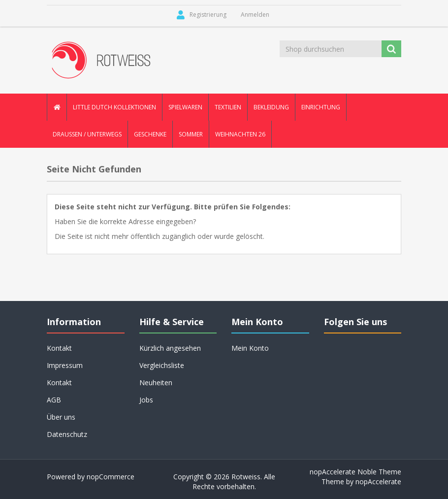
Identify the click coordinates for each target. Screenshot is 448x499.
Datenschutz (67, 434)
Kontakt (59, 348)
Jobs (146, 400)
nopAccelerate (378, 482)
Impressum (65, 365)
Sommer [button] (191, 134)
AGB (54, 400)
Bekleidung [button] (271, 107)
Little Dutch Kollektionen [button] (114, 107)
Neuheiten (156, 383)
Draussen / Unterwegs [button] (87, 134)
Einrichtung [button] (321, 107)
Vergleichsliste (162, 365)
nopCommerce (111, 477)
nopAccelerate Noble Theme (355, 472)
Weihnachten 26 (240, 134)
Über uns (61, 417)
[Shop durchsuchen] (331, 49)
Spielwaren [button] (185, 107)
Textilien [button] (228, 107)
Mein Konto (250, 348)
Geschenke (150, 134)
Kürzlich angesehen (170, 348)
